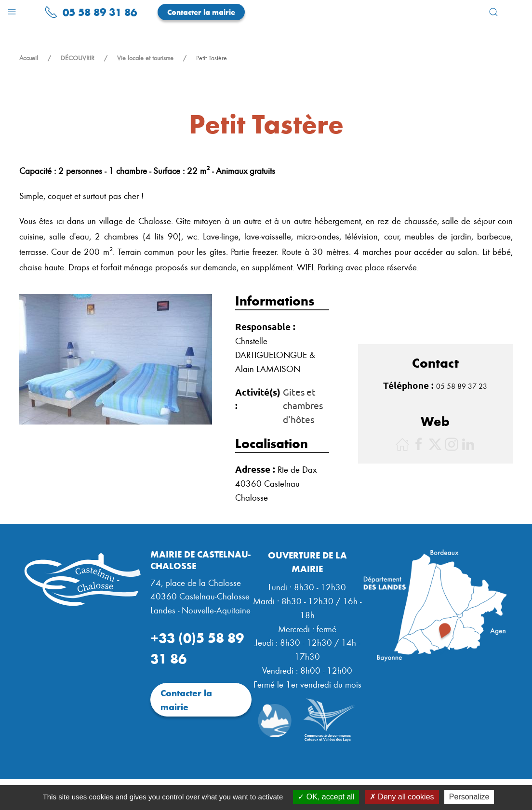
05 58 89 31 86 (91, 12)
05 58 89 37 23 (462, 386)
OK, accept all (326, 797)
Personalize (469, 797)
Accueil (29, 58)
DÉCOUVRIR (78, 58)
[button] (12, 9)
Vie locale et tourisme (145, 58)
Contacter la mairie (201, 12)
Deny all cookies (402, 797)
